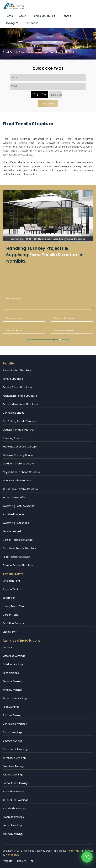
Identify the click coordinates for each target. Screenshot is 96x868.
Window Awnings (13, 690)
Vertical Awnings (12, 825)
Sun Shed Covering (14, 514)
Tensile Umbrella (12, 531)
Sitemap (74, 851)
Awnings (12, 23)
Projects (7, 861)
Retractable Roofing (15, 497)
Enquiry (22, 861)
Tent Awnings (11, 673)
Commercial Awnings (15, 749)
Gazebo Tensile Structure (18, 565)
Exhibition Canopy (13, 623)
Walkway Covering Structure (20, 447)
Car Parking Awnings (15, 724)
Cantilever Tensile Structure (19, 548)
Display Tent (10, 632)
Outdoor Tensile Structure (18, 464)
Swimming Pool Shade (16, 523)
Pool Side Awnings (13, 792)
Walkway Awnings (13, 834)
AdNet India (13, 855)
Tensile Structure (44, 16)
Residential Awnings (14, 758)
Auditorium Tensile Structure (20, 396)
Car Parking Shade (14, 413)
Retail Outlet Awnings (15, 800)
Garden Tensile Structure (18, 540)
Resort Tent (10, 598)
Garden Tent (10, 615)
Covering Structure (14, 438)
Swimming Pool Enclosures (18, 506)
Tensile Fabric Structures (17, 387)
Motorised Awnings (14, 656)
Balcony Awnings (13, 715)
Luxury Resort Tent (14, 606)
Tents (67, 16)
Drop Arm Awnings (14, 766)
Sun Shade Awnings (14, 808)
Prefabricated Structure (17, 370)
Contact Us (31, 23)
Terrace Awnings (13, 681)
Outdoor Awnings (13, 664)
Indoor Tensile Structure (17, 481)
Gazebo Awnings (12, 741)
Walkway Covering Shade (18, 455)
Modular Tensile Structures (19, 430)
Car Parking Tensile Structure (20, 421)
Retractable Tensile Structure (20, 489)
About (23, 16)
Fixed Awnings (11, 707)
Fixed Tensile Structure (16, 557)
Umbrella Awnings (13, 817)
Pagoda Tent (10, 589)
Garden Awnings (12, 732)
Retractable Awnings (15, 698)
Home (9, 16)
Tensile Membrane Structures (20, 404)
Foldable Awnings (13, 775)
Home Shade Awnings (16, 783)
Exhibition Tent (11, 581)
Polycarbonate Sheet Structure (21, 472)
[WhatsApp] (87, 858)
